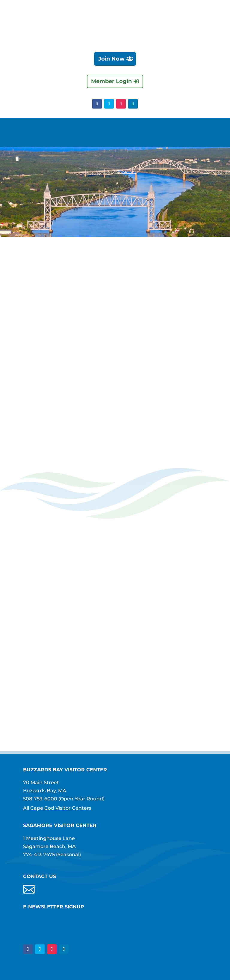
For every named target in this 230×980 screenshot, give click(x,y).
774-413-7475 (39, 855)
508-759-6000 (40, 799)
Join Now (111, 59)
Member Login (111, 81)
